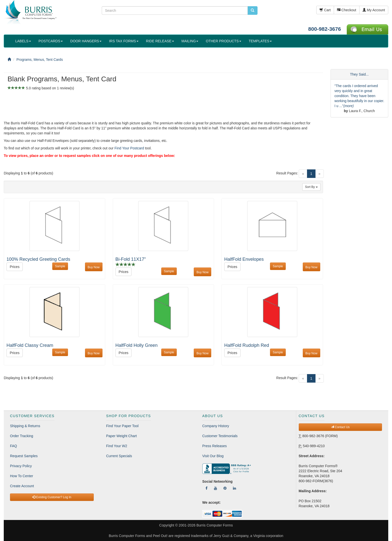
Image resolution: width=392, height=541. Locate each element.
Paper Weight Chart (122, 436)
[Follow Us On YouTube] (215, 488)
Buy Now (94, 267)
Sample (60, 266)
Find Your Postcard (129, 148)
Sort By (311, 187)
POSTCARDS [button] (51, 41)
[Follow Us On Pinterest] (225, 488)
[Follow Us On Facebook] (206, 488)
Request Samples (24, 456)
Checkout (347, 10)
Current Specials (119, 456)
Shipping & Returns (25, 426)
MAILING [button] (190, 41)
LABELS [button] (23, 41)
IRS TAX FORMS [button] (124, 41)
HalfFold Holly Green (137, 345)
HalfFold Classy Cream (30, 345)
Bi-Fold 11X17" (131, 259)
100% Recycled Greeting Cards (38, 259)
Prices (15, 267)
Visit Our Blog (213, 456)
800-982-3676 (325, 29)
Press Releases (214, 446)
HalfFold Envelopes (244, 259)
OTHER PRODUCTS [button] (223, 41)
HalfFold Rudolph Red (247, 345)
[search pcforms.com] (252, 11)
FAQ (13, 446)
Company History (216, 426)
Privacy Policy (21, 466)
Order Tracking (22, 436)
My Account (374, 10)
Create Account (22, 486)
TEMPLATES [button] (260, 41)
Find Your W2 (117, 446)
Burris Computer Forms (215, 525)
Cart (325, 10)
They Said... (359, 74)
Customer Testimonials (220, 436)
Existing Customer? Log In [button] (52, 497)
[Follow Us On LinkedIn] (234, 488)
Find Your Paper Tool (122, 426)
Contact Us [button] (340, 427)
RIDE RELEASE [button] (160, 41)
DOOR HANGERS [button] (86, 41)
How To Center (21, 476)
